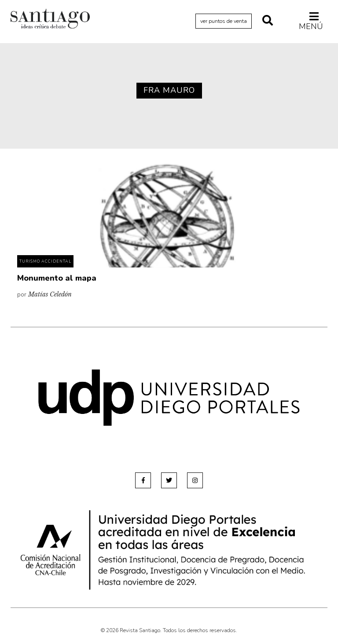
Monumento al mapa (57, 278)
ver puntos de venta (224, 21)
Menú (311, 21)
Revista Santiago (50, 20)
